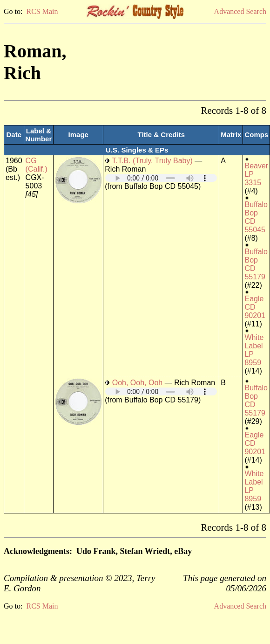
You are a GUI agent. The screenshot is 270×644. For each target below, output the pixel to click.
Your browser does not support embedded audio (161, 178)
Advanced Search (240, 11)
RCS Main (42, 11)
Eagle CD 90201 (255, 307)
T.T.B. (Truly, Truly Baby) (152, 161)
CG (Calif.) (37, 165)
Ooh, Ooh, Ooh (138, 383)
